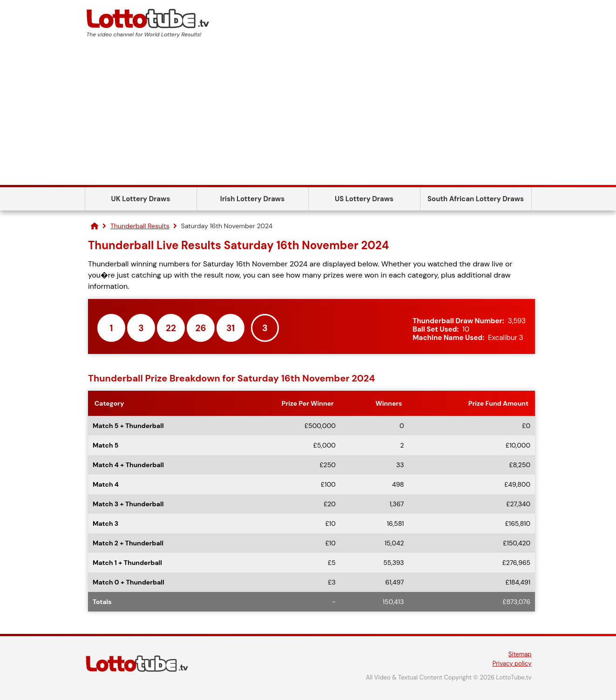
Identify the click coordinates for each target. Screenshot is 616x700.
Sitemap (520, 654)
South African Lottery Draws (476, 199)
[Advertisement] (308, 115)
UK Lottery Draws (141, 199)
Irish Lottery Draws (252, 199)
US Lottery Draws (364, 199)
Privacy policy (512, 663)
